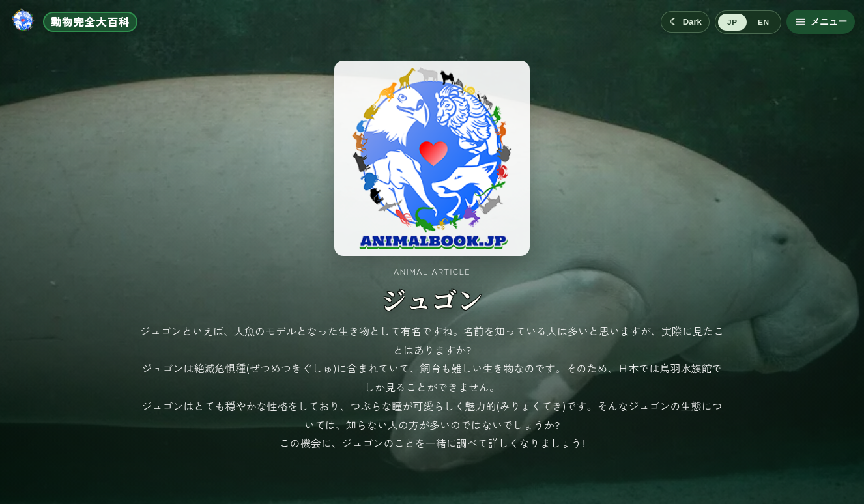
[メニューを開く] (821, 22)
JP (732, 22)
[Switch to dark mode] (685, 22)
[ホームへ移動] (73, 22)
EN (763, 22)
